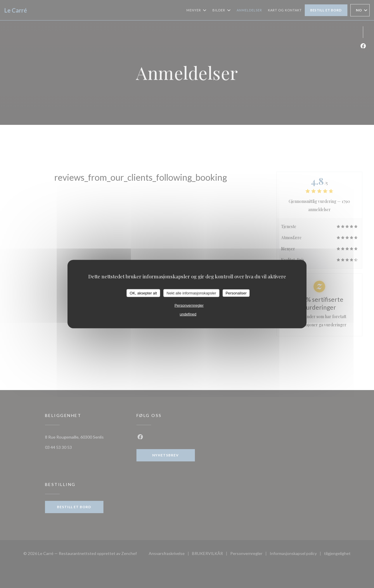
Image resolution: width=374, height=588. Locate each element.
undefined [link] (188, 314)
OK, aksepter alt (143, 293)
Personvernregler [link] (189, 305)
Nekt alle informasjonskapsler (191, 293)
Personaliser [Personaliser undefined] (236, 293)
